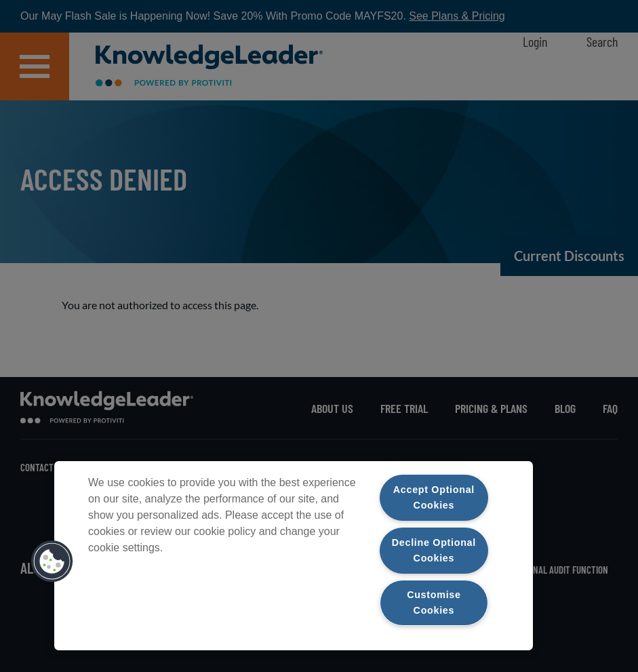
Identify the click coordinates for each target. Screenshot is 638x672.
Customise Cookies (434, 602)
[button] (52, 561)
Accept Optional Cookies (434, 497)
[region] (294, 556)
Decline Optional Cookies (434, 550)
